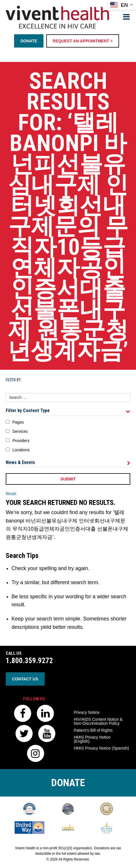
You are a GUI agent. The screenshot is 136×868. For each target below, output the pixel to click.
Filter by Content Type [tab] (68, 411)
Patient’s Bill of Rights (93, 730)
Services (20, 431)
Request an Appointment (83, 41)
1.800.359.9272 (29, 661)
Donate (29, 41)
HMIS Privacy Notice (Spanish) (101, 748)
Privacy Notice (87, 712)
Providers (21, 441)
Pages (18, 422)
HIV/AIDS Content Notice (98, 721)
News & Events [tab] (68, 463)
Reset (11, 494)
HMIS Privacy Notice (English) (92, 739)
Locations (21, 450)
